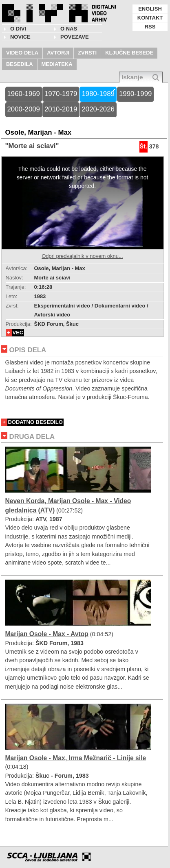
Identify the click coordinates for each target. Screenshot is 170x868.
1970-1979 (61, 94)
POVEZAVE (75, 37)
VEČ (18, 333)
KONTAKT (150, 18)
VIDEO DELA (22, 53)
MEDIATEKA (57, 64)
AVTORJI (58, 53)
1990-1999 (135, 94)
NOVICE (20, 37)
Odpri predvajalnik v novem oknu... (82, 256)
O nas (69, 29)
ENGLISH (150, 9)
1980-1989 (98, 94)
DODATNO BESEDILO (35, 422)
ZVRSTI (87, 53)
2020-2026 (98, 109)
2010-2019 (61, 109)
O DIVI (18, 29)
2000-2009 (24, 109)
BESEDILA (20, 64)
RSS (150, 27)
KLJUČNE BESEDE (129, 53)
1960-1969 (24, 94)
